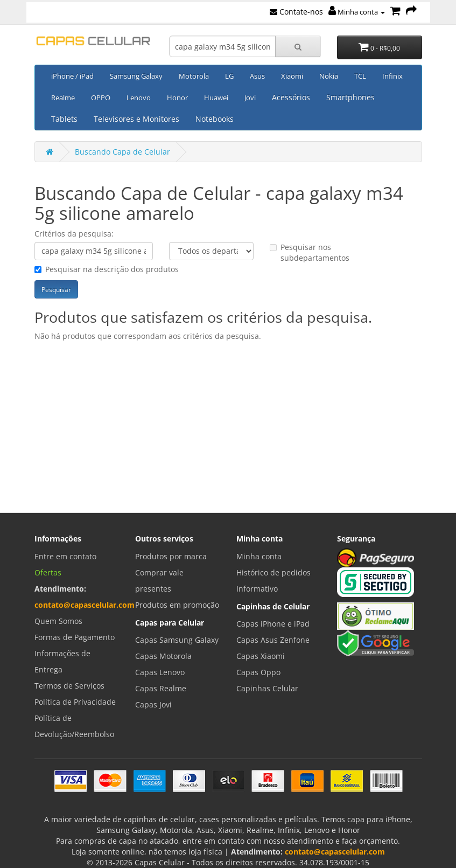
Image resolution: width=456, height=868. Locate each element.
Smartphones (350, 97)
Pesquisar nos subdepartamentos (310, 252)
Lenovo (139, 98)
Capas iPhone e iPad (273, 624)
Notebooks (215, 119)
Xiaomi (292, 76)
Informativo (257, 589)
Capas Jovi (153, 704)
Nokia (329, 76)
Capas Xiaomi (261, 656)
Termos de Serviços (69, 686)
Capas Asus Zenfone (273, 640)
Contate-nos (296, 12)
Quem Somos (58, 621)
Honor (177, 98)
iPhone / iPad (72, 76)
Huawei (216, 98)
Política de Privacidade (75, 702)
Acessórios (291, 97)
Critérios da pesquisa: (74, 234)
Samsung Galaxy (136, 76)
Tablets (64, 119)
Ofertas (48, 572)
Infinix (392, 76)
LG (229, 76)
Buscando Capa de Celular (122, 152)
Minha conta (357, 12)
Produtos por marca (171, 556)
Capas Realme (161, 688)
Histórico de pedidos (273, 572)
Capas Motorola (163, 656)
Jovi (250, 98)
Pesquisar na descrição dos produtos (107, 269)
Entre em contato (65, 556)
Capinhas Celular (267, 688)
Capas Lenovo (160, 672)
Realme (63, 98)
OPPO (101, 98)
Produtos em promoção (177, 605)
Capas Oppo (258, 672)
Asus (257, 76)
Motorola (194, 76)
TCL (360, 76)
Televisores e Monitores (136, 119)
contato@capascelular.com (85, 605)
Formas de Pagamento (75, 637)
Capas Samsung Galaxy (177, 640)
